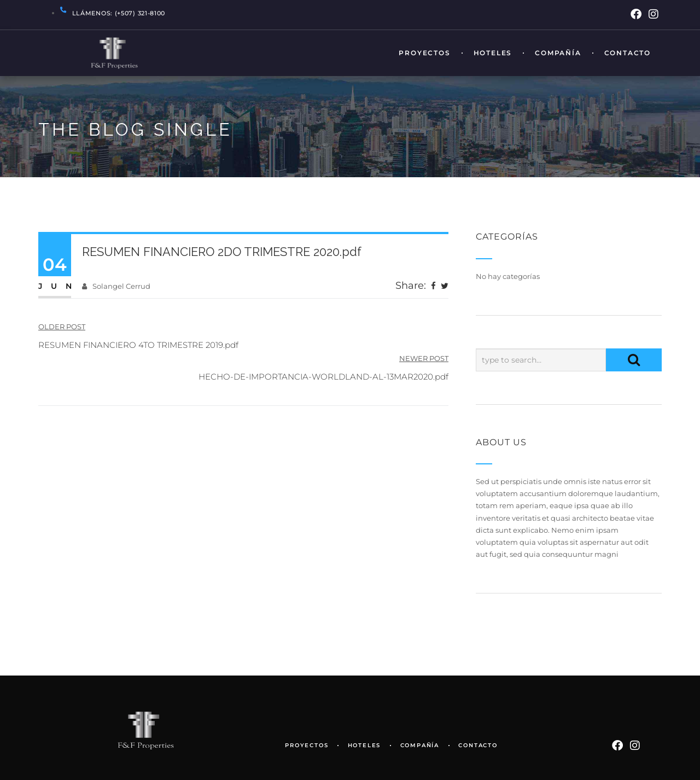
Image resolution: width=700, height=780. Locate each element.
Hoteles (493, 54)
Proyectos (424, 54)
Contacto (628, 54)
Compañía (558, 54)
